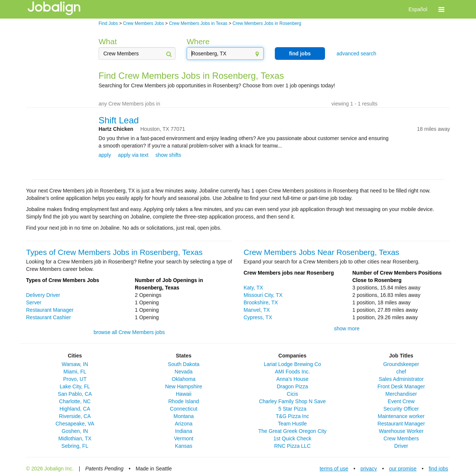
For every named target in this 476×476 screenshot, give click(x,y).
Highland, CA (75, 409)
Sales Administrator (401, 379)
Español (418, 9)
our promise (403, 469)
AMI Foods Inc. (292, 372)
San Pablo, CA (75, 394)
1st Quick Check (292, 438)
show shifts (168, 155)
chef (401, 372)
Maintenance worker (401, 416)
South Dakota (184, 364)
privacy (369, 469)
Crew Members (401, 438)
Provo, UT (75, 379)
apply (105, 155)
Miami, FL (75, 372)
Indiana (184, 431)
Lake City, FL (75, 386)
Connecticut (184, 409)
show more (347, 328)
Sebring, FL (75, 446)
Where (198, 41)
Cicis (292, 394)
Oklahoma (184, 379)
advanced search (356, 54)
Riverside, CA (75, 416)
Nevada (184, 372)
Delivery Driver (43, 295)
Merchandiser (401, 394)
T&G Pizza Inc (292, 416)
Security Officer (401, 409)
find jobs (300, 54)
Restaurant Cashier (49, 317)
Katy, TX (253, 288)
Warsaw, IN (75, 364)
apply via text (133, 155)
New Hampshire (184, 386)
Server (34, 302)
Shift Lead (119, 120)
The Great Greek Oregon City (292, 431)
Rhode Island (184, 401)
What (108, 41)
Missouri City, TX (263, 295)
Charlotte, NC (75, 401)
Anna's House (292, 379)
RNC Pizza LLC (292, 446)
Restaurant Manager (50, 310)
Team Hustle (292, 424)
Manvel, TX (257, 310)
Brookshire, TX (261, 302)
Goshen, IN (75, 431)
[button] (441, 9)
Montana (184, 416)
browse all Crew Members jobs (129, 332)
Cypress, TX (258, 317)
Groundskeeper (401, 364)
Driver (401, 446)
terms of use (334, 469)
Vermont (184, 438)
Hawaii (184, 394)
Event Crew (401, 401)
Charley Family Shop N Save (292, 401)
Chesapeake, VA (75, 424)
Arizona (184, 424)
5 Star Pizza (292, 409)
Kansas (184, 446)
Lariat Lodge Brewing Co (292, 364)
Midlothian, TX (75, 438)
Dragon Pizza (292, 386)
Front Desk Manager (401, 386)
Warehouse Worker (401, 431)
